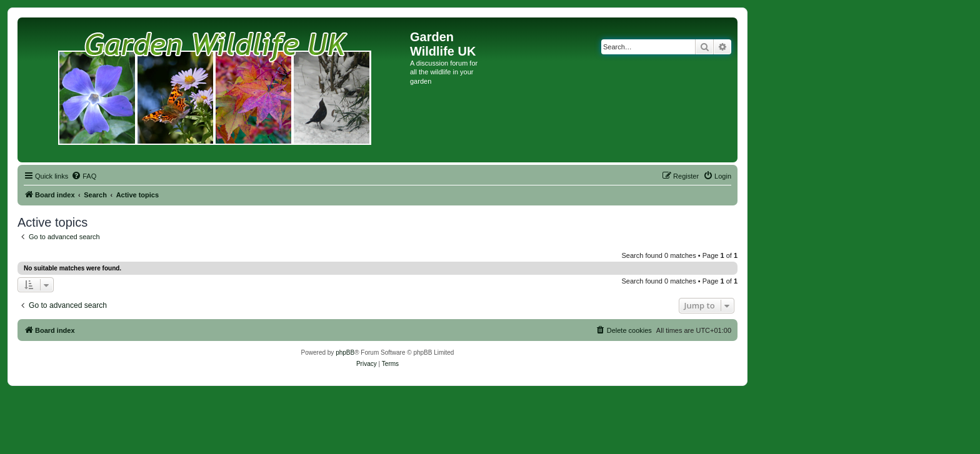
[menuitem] (84, 176)
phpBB (345, 353)
